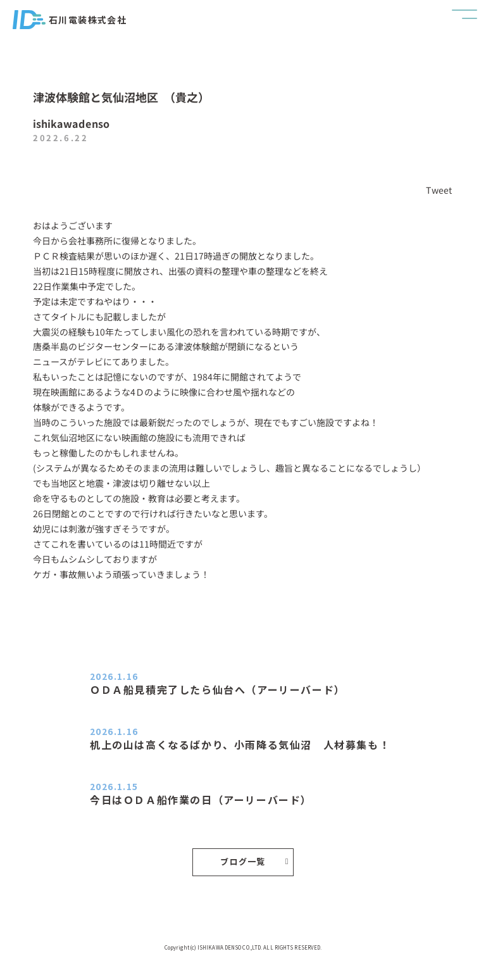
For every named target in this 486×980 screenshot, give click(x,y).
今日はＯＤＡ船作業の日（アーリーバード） (201, 800)
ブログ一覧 (254, 861)
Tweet (440, 190)
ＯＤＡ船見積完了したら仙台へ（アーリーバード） (218, 689)
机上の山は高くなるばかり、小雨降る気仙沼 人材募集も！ (240, 744)
